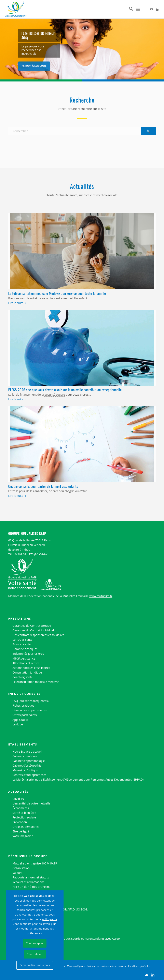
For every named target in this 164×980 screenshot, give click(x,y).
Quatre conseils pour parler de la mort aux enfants (43, 486)
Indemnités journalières (28, 654)
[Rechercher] (129, 9)
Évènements (20, 808)
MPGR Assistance (24, 658)
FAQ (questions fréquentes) (30, 701)
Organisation (21, 868)
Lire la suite (17, 303)
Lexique (18, 724)
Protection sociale (24, 817)
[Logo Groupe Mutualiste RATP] (17, 9)
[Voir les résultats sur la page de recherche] (148, 131)
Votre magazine (23, 836)
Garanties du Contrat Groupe (32, 626)
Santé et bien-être (24, 813)
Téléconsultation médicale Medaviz (36, 682)
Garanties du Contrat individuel (33, 630)
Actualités (18, 791)
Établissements (23, 744)
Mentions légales (76, 966)
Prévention (20, 822)
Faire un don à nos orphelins (31, 887)
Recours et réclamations (28, 882)
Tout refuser (35, 954)
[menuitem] (129, 9)
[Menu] (138, 9)
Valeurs (17, 873)
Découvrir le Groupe (28, 856)
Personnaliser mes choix (35, 965)
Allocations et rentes (26, 663)
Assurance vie (21, 644)
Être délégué (21, 831)
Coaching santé (23, 677)
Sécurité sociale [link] (55, 395)
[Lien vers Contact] (152, 9)
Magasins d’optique (25, 770)
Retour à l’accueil (34, 65)
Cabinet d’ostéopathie (27, 765)
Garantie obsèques (25, 649)
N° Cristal (41, 554)
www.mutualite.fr (101, 596)
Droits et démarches (26, 827)
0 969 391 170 (24, 554)
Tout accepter (35, 943)
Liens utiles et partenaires (29, 710)
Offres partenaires (24, 715)
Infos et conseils (24, 694)
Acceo (116, 939)
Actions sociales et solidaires (31, 668)
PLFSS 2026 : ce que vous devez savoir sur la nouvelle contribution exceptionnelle (65, 390)
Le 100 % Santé (22, 640)
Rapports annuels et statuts (31, 877)
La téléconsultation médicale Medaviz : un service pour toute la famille (57, 293)
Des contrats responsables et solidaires (38, 635)
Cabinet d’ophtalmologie (29, 761)
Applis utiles (20, 720)
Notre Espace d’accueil (27, 751)
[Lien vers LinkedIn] (158, 9)
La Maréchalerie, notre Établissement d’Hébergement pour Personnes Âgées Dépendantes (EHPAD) (78, 779)
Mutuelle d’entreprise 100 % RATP (35, 863)
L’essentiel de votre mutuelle (31, 803)
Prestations (19, 618)
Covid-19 (18, 799)
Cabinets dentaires (25, 756)
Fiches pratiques (23, 705)
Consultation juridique (27, 672)
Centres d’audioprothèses (29, 775)
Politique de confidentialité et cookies (106, 966)
